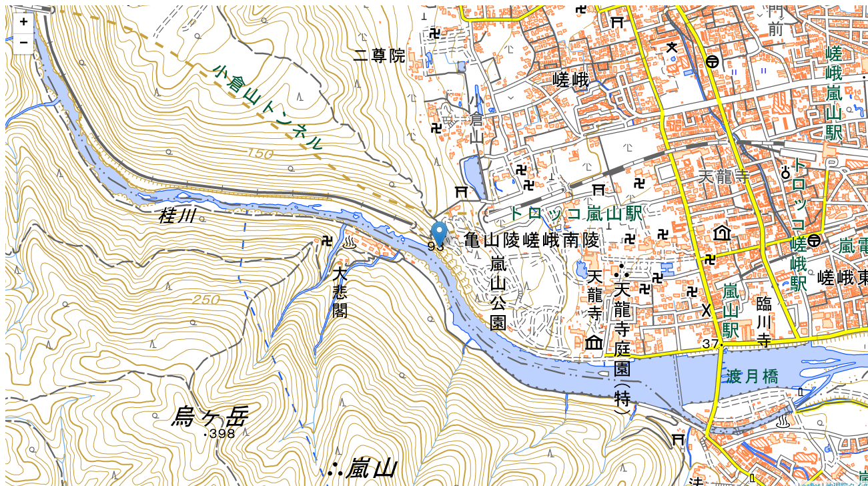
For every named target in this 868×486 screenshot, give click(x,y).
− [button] (24, 44)
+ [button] (24, 23)
